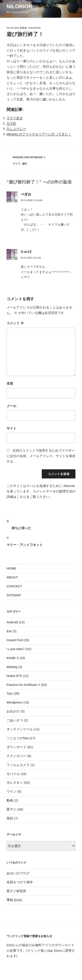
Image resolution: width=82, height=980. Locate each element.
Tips (10, 693)
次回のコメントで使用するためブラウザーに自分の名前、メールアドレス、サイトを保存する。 (41, 456)
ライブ (16, 164)
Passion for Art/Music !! (29, 157)
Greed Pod (15, 640)
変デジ (11, 809)
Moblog (12, 667)
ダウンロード (16, 747)
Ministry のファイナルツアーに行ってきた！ (39, 134)
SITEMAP (14, 595)
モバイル (13, 774)
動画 (10, 800)
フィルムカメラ (18, 765)
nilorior (19, 6)
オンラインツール (20, 729)
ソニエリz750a (18, 738)
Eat (9, 631)
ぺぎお (26, 194)
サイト (11, 428)
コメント (15, 323)
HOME (11, 568)
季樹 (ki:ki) (14, 900)
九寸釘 (11, 123)
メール (11, 406)
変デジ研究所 (16, 891)
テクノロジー (16, 756)
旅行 (25, 164)
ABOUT (12, 577)
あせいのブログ (18, 873)
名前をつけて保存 (20, 882)
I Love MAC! (16, 649)
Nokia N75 (14, 676)
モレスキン (15, 782)
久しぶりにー (16, 129)
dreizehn (34, 28)
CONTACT (14, 586)
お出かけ (13, 711)
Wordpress (14, 702)
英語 (10, 818)
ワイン (11, 791)
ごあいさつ (15, 720)
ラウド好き (15, 118)
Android (12, 622)
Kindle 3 (12, 658)
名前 (10, 383)
